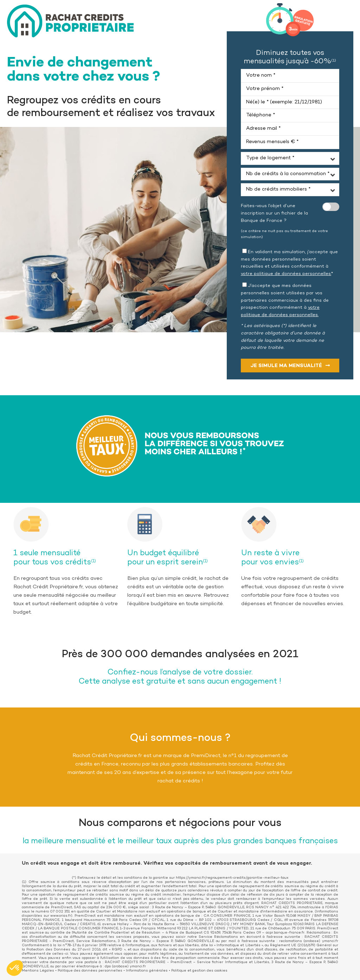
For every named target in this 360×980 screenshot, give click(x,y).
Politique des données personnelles (90, 971)
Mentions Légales (38, 971)
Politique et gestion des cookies (199, 971)
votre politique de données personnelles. (286, 274)
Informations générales (147, 971)
